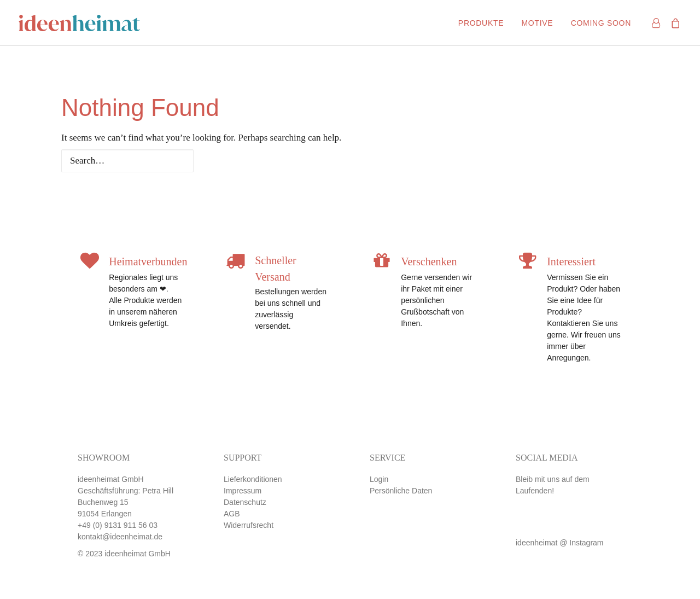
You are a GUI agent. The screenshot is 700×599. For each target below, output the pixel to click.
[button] (528, 531)
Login (379, 479)
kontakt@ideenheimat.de (120, 537)
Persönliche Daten (401, 491)
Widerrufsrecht (249, 525)
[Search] (350, 161)
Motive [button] (538, 23)
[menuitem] (481, 23)
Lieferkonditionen (253, 479)
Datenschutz (245, 502)
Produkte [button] (481, 23)
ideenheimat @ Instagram (560, 543)
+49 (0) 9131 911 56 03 (118, 525)
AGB (232, 514)
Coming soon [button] (601, 23)
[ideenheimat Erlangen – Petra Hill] (79, 23)
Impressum (243, 491)
